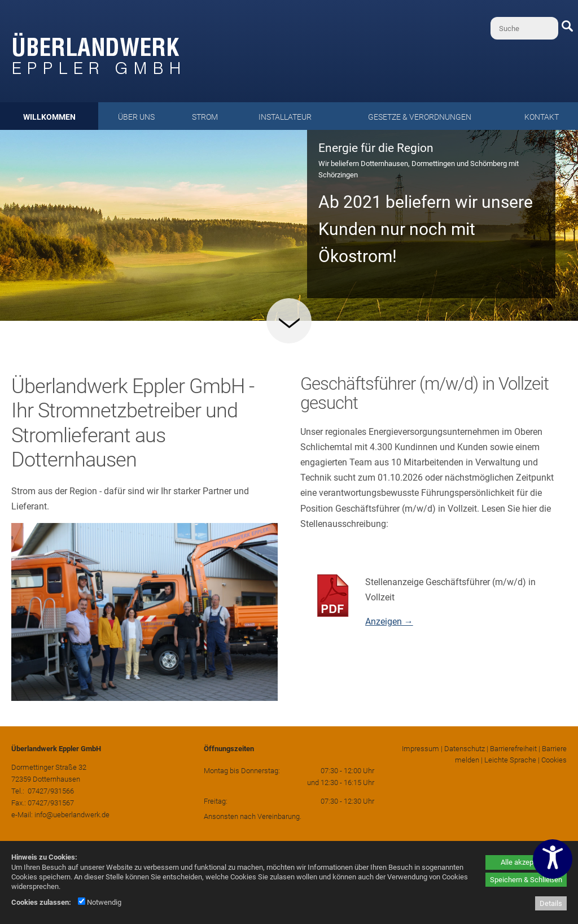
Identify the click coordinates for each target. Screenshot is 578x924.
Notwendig (100, 902)
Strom (205, 117)
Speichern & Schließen (526, 880)
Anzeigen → (389, 622)
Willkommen (49, 117)
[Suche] (524, 28)
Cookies (554, 760)
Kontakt (542, 117)
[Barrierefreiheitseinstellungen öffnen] (553, 859)
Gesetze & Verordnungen (420, 117)
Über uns (136, 117)
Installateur (285, 117)
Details (551, 903)
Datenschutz (465, 749)
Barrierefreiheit (513, 749)
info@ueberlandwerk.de (72, 815)
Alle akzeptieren (526, 862)
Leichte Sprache (510, 760)
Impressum (421, 749)
